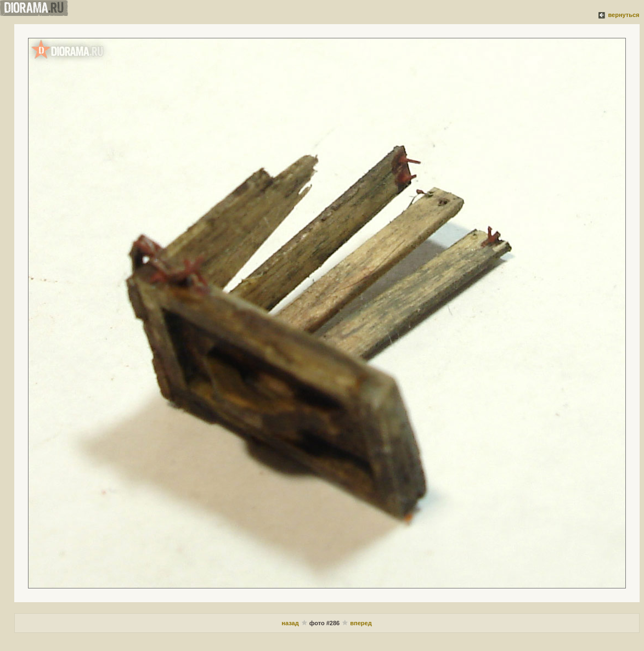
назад (290, 623)
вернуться (623, 15)
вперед (361, 623)
